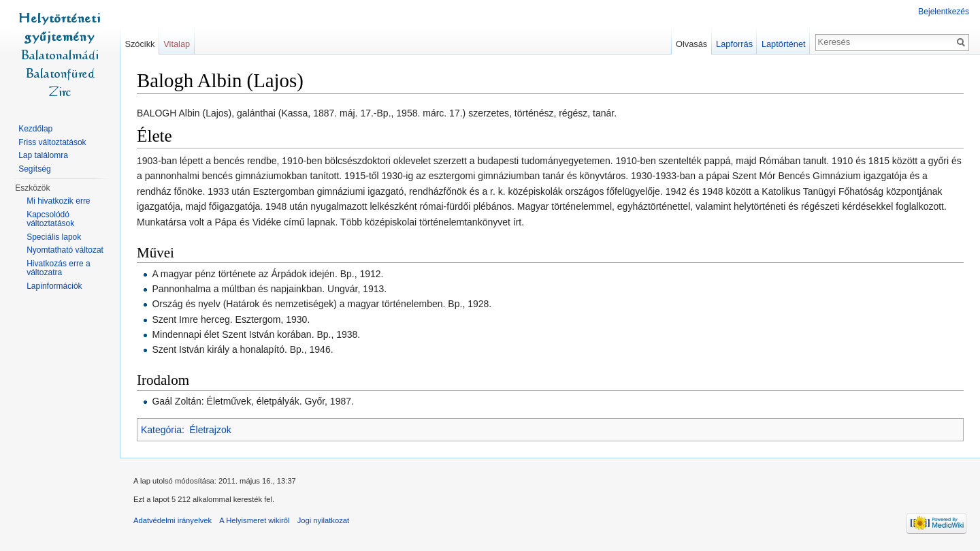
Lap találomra (43, 155)
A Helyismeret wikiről (254, 520)
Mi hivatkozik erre (58, 201)
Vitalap (177, 44)
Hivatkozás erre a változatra (58, 268)
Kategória (161, 430)
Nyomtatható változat (65, 250)
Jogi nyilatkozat (324, 520)
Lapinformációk (54, 286)
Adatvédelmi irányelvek (173, 520)
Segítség (34, 169)
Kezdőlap (35, 129)
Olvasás (691, 44)
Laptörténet (784, 44)
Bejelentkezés (944, 12)
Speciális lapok (54, 237)
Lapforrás (734, 44)
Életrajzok (210, 430)
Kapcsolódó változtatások (50, 219)
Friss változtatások (52, 142)
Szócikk (140, 44)
